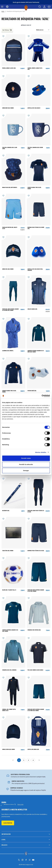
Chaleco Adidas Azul (32, 309)
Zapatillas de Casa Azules (34, 108)
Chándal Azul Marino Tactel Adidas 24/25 (9, 710)
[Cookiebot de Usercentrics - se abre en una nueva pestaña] (42, 396)
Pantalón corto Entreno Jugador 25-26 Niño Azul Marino (36, 710)
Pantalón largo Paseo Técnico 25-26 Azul (36, 511)
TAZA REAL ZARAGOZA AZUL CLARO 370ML (10, 148)
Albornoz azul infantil (8, 351)
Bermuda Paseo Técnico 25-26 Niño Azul (36, 228)
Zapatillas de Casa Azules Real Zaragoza (35, 270)
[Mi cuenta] (44, 7)
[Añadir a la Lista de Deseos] (4, 37)
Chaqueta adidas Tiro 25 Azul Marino (9, 391)
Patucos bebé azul (32, 391)
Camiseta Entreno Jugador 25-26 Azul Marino (10, 631)
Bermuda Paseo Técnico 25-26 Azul (36, 551)
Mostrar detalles (41, 452)
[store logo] (26, 8)
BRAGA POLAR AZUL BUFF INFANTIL (10, 187)
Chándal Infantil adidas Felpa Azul (35, 69)
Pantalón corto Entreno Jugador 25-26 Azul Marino (36, 591)
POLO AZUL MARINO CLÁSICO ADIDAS (35, 670)
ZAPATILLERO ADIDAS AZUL (33, 749)
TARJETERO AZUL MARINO (8, 551)
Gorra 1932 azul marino (8, 269)
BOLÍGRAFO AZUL (6, 511)
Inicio (3, 11)
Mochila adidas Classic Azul (9, 68)
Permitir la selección (26, 464)
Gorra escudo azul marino (9, 749)
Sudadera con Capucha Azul (34, 630)
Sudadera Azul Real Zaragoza (9, 670)
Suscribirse (8, 823)
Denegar (26, 470)
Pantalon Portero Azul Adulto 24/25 (10, 228)
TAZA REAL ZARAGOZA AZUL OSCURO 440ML (35, 148)
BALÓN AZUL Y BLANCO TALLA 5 (9, 590)
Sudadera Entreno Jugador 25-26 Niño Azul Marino (36, 351)
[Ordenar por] (43, 30)
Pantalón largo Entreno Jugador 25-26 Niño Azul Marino (10, 310)
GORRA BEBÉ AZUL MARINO (8, 108)
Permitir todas (26, 458)
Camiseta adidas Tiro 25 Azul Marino (34, 188)
